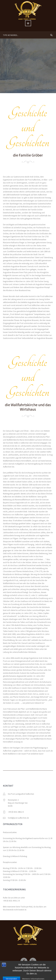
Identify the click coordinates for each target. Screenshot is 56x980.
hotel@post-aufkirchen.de (18, 818)
